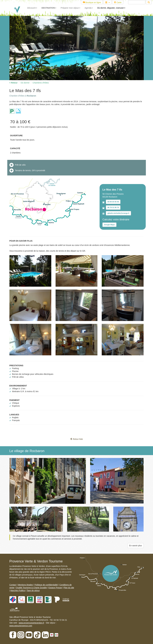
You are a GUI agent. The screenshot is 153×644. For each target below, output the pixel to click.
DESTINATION (49, 8)
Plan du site (69, 588)
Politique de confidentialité (46, 585)
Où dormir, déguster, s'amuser (111, 8)
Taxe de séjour (33, 590)
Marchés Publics (18, 590)
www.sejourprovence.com (21, 626)
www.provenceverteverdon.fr (31, 623)
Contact (13, 585)
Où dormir (25, 83)
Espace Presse (55, 588)
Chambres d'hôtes (41, 83)
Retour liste (76, 439)
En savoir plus (136, 546)
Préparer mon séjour (70, 8)
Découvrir (32, 8)
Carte (118, 2)
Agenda (89, 8)
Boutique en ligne (92, 2)
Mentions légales (25, 585)
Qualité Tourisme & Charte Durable (31, 588)
